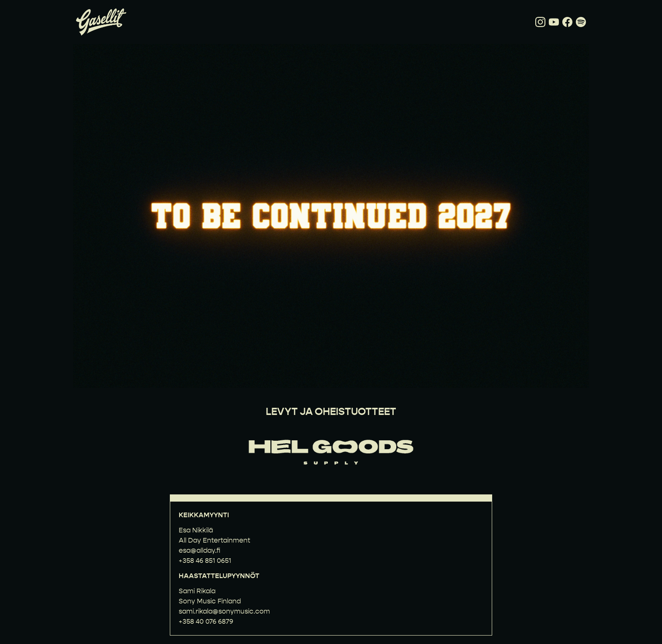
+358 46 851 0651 (205, 561)
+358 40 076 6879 (206, 621)
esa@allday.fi (199, 550)
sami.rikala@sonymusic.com (224, 611)
